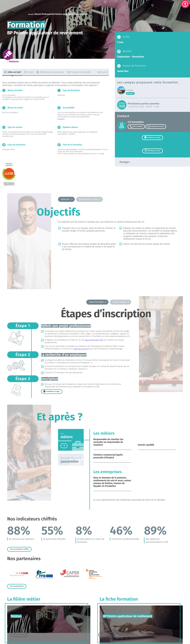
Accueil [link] (32, 14)
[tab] (12, 72)
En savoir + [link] (61, 119)
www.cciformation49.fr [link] (94, 340)
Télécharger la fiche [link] (154, 153)
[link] (185, 4)
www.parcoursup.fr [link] (82, 349)
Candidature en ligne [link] (153, 139)
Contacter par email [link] (159, 127)
